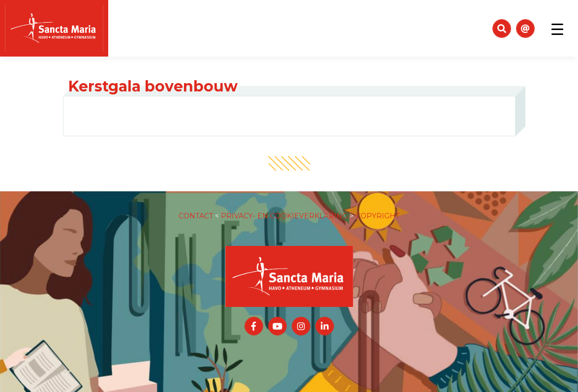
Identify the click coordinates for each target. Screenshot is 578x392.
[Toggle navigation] (557, 29)
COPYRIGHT (378, 206)
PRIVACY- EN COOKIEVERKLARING (284, 206)
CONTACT (196, 206)
